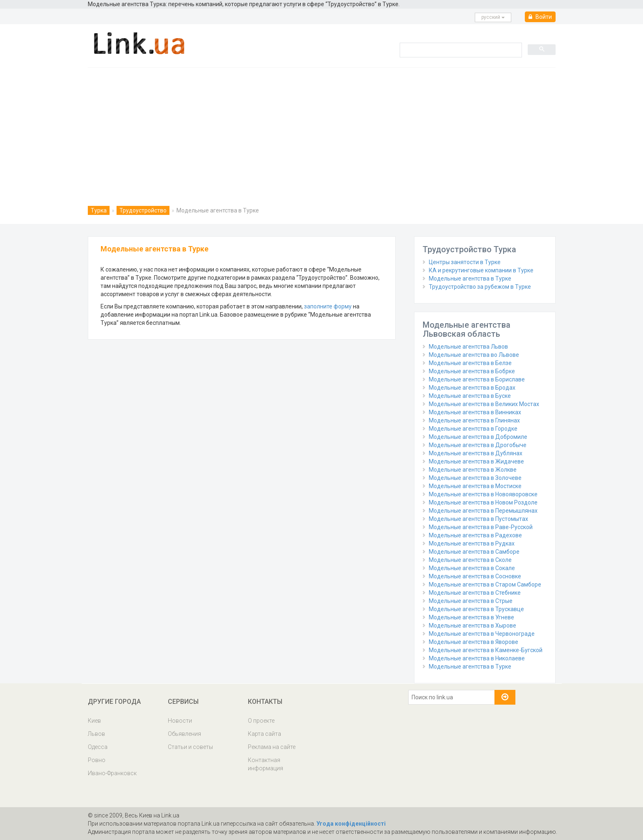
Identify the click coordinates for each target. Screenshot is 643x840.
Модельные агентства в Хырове (473, 625)
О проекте (261, 721)
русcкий (493, 17)
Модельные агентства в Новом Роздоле (483, 502)
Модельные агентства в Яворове (474, 642)
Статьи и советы (190, 747)
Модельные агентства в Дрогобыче (478, 445)
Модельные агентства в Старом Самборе (485, 584)
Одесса (98, 747)
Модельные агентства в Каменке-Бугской (486, 650)
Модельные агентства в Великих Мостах (484, 404)
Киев (94, 721)
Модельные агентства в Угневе (471, 617)
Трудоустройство (143, 210)
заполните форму (328, 306)
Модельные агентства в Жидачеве (476, 461)
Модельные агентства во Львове (474, 355)
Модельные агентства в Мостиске (475, 486)
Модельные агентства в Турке (470, 278)
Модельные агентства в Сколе (470, 560)
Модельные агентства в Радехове (475, 535)
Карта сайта (264, 734)
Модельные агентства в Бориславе (477, 379)
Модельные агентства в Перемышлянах (483, 511)
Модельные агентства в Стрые (471, 601)
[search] (460, 50)
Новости (180, 721)
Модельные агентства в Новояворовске (483, 494)
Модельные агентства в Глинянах (474, 420)
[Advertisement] (322, 129)
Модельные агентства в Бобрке (472, 371)
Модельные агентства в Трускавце (476, 609)
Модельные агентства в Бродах (472, 388)
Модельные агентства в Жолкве (473, 470)
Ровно (97, 760)
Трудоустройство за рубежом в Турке (480, 287)
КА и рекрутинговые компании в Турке (481, 270)
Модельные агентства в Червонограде (482, 634)
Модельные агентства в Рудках (472, 543)
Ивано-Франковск (112, 773)
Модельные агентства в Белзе (470, 363)
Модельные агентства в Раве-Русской (481, 527)
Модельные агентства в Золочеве (475, 478)
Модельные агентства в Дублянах (476, 453)
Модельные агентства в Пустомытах (478, 519)
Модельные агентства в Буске (470, 396)
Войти (540, 17)
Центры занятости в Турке (465, 262)
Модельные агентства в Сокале (472, 568)
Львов (96, 734)
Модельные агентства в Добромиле (478, 437)
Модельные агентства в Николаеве (477, 658)
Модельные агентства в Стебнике (475, 593)
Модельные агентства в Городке (473, 429)
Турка (99, 210)
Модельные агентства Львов (468, 347)
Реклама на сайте (272, 747)
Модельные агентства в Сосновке (475, 576)
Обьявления (184, 734)
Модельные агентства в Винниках (475, 412)
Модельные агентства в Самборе (474, 552)
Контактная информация (265, 764)
